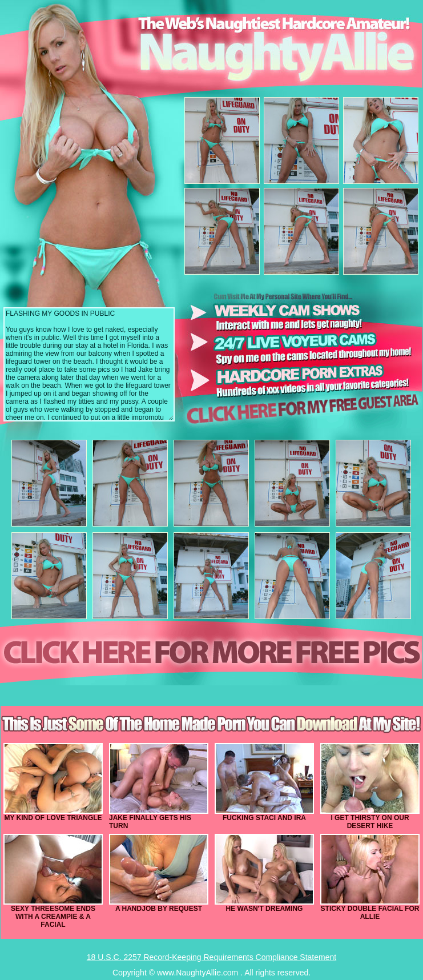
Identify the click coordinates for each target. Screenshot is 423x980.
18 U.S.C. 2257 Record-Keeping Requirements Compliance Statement (211, 957)
